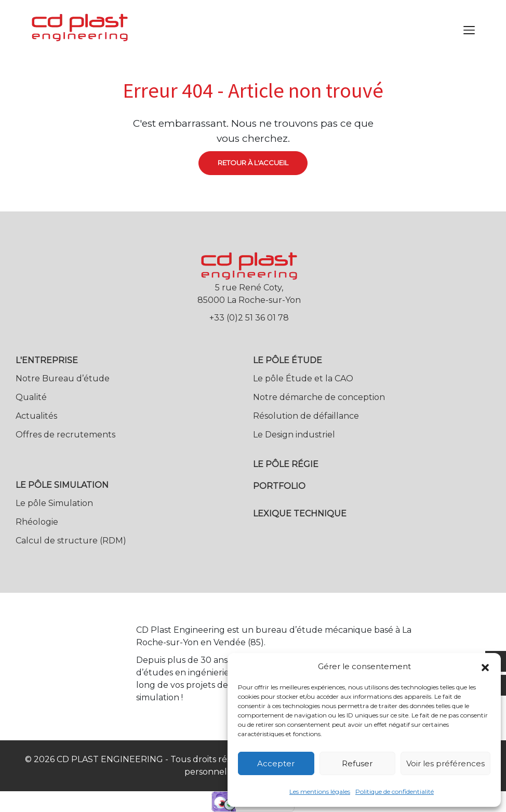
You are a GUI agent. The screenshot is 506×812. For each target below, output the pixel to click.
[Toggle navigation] (469, 30)
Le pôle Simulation (54, 503)
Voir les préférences (445, 763)
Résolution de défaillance (306, 416)
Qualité (31, 397)
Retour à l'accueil (253, 163)
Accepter (276, 763)
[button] (485, 667)
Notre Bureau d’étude (63, 378)
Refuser (357, 763)
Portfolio (279, 486)
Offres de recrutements (65, 435)
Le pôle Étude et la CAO (303, 378)
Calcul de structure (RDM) (71, 541)
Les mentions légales (320, 791)
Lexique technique (300, 514)
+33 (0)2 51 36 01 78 (249, 318)
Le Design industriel (294, 435)
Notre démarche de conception (319, 397)
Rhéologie (37, 522)
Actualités (36, 416)
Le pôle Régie (286, 464)
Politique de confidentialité (395, 791)
